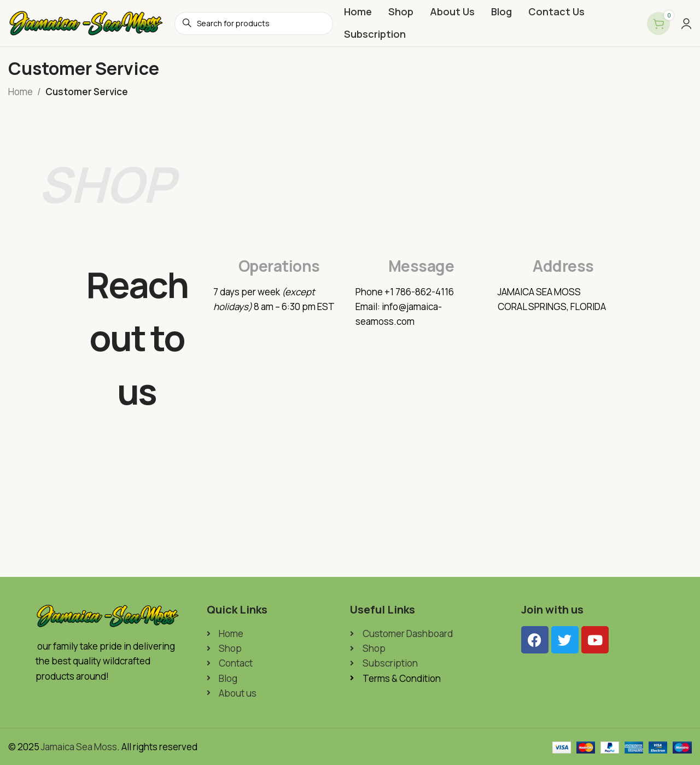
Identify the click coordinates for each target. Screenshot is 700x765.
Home (21, 92)
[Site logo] (86, 22)
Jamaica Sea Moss (79, 747)
